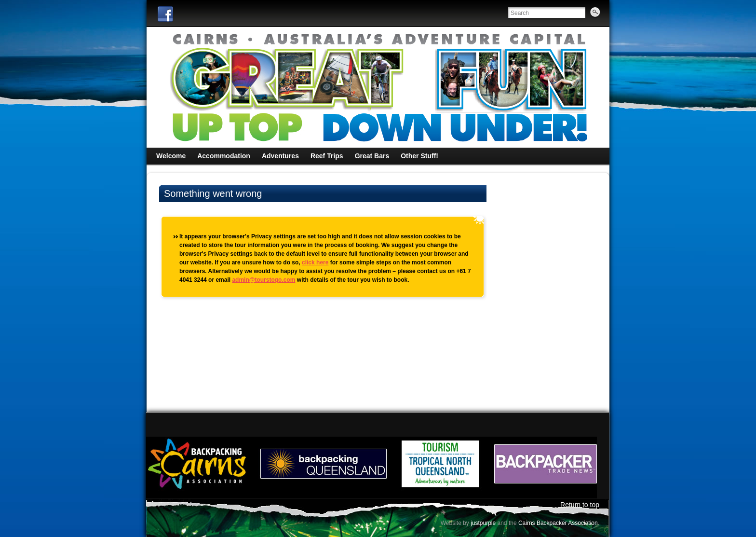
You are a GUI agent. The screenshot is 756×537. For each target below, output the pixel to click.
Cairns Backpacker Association (558, 523)
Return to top (580, 505)
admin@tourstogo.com (263, 280)
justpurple (483, 523)
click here (315, 262)
